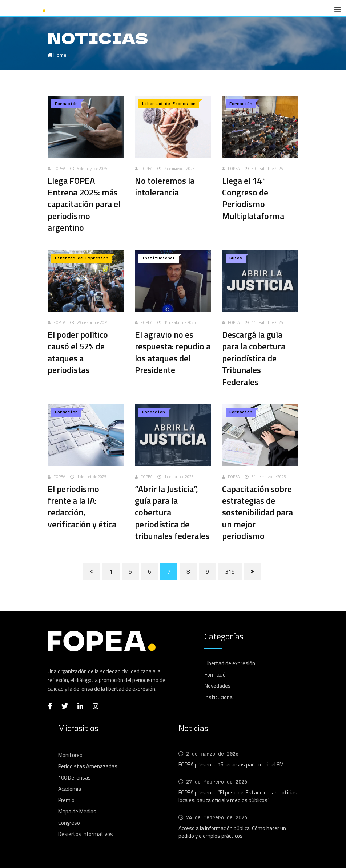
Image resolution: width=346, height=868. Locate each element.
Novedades (218, 686)
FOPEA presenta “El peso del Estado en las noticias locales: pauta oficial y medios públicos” (238, 796)
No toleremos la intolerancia (165, 186)
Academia (70, 789)
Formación (217, 675)
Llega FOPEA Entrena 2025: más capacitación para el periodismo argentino (84, 204)
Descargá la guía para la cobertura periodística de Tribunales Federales (254, 358)
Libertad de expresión (230, 663)
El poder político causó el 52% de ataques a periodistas (78, 352)
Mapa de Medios (77, 811)
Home (57, 55)
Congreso (69, 823)
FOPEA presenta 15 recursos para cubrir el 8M (231, 764)
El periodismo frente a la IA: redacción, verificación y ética (82, 506)
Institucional (219, 697)
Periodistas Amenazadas (88, 766)
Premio (66, 800)
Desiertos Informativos (86, 834)
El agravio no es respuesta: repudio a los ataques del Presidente (173, 352)
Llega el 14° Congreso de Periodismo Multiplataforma (253, 198)
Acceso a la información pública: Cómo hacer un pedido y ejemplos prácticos (232, 832)
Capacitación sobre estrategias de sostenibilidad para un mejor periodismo (258, 512)
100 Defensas (75, 778)
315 (230, 571)
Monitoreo (70, 755)
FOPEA (59, 169)
